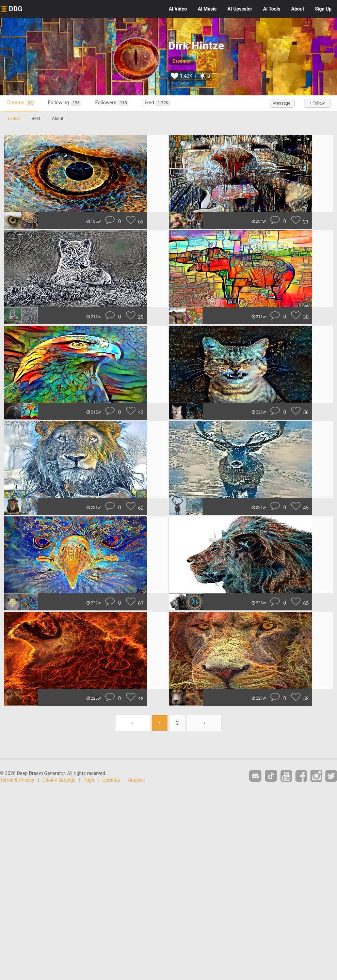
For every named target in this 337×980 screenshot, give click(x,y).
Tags (89, 780)
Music (207, 9)
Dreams (21, 103)
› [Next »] (205, 723)
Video (178, 9)
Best (37, 118)
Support (137, 780)
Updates (111, 780)
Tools (272, 9)
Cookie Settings (59, 780)
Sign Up (323, 9)
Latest (14, 118)
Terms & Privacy (17, 780)
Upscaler (240, 9)
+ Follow (317, 103)
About (298, 9)
